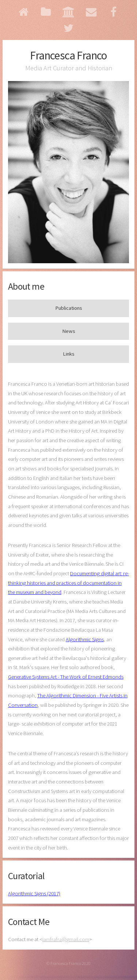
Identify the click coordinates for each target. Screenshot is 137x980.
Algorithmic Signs (85, 639)
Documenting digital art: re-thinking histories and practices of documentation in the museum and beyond (68, 583)
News (69, 331)
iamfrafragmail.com (66, 939)
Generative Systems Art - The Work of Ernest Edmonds (66, 677)
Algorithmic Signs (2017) (34, 893)
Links (69, 354)
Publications (69, 308)
